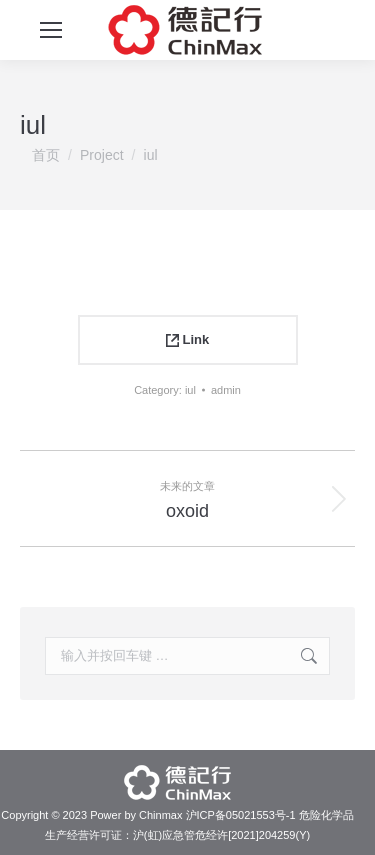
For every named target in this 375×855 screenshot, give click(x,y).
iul (190, 390)
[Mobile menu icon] (51, 30)
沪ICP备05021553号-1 (241, 815)
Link (187, 339)
